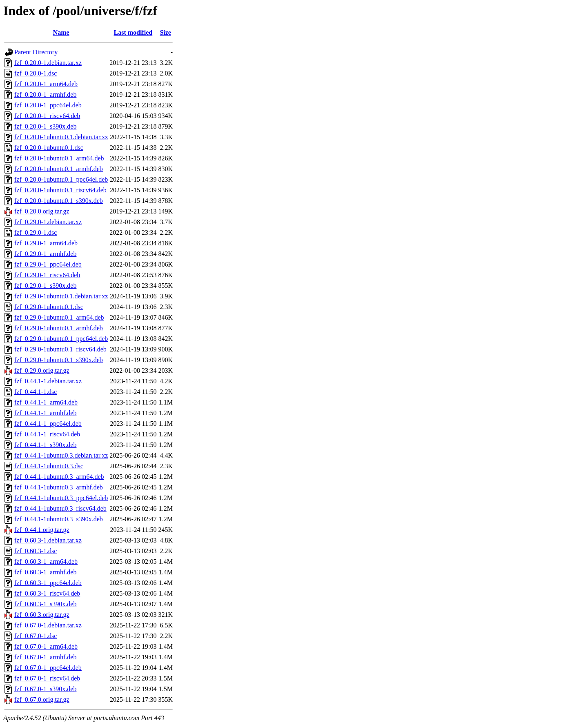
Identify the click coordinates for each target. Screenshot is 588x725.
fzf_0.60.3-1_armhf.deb (45, 572)
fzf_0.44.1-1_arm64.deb (46, 402)
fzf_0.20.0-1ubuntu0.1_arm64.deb (59, 158)
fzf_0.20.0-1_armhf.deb (45, 95)
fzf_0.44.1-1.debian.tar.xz (48, 381)
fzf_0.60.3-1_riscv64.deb (47, 593)
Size (165, 32)
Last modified (133, 32)
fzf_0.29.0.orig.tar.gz (42, 370)
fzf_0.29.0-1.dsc (36, 232)
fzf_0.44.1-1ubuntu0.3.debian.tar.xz (61, 455)
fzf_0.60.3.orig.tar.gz (42, 615)
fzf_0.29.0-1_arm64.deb (46, 243)
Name (61, 32)
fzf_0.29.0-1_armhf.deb (45, 254)
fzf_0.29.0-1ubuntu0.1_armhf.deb (59, 328)
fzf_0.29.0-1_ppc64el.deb (48, 264)
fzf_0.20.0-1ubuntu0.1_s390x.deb (59, 201)
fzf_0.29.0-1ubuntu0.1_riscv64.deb (60, 349)
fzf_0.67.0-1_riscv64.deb (47, 678)
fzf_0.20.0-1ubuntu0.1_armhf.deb (59, 169)
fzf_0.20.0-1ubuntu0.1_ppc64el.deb (61, 179)
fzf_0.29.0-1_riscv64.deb (47, 275)
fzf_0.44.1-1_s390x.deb (45, 445)
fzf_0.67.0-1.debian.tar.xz (48, 625)
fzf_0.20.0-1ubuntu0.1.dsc (49, 148)
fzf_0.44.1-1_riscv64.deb (47, 434)
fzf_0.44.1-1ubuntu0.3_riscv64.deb (60, 508)
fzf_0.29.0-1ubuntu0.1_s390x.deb (59, 360)
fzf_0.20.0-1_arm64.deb (46, 84)
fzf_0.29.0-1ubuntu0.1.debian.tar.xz (61, 296)
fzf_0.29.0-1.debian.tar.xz (48, 222)
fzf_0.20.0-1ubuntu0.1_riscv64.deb (60, 190)
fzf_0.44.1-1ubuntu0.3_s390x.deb (59, 519)
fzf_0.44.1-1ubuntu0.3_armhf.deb (59, 487)
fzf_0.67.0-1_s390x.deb (45, 689)
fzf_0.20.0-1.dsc (36, 73)
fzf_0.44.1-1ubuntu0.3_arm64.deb (59, 477)
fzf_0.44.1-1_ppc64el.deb (48, 424)
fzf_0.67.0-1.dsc (36, 636)
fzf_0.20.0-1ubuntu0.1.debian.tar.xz (61, 137)
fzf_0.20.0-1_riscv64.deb (47, 116)
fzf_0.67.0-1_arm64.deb (46, 646)
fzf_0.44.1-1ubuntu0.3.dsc (49, 466)
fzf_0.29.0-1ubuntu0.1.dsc (49, 307)
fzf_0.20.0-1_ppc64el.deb (48, 105)
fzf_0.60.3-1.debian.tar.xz (48, 540)
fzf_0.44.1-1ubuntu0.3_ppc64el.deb (61, 498)
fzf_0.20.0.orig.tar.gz (42, 211)
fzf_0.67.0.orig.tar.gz (42, 699)
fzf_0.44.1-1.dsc (36, 392)
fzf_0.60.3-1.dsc (36, 551)
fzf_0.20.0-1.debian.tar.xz (48, 63)
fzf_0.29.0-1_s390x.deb (45, 286)
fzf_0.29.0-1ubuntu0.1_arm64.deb (59, 317)
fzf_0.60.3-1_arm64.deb (46, 562)
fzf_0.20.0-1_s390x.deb (45, 126)
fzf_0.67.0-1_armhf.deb (45, 657)
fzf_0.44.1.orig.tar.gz (42, 530)
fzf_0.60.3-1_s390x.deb (45, 604)
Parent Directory (36, 52)
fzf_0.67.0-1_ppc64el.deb (48, 668)
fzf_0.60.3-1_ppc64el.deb (48, 583)
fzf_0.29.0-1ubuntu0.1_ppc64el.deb (61, 339)
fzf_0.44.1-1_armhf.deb (45, 413)
